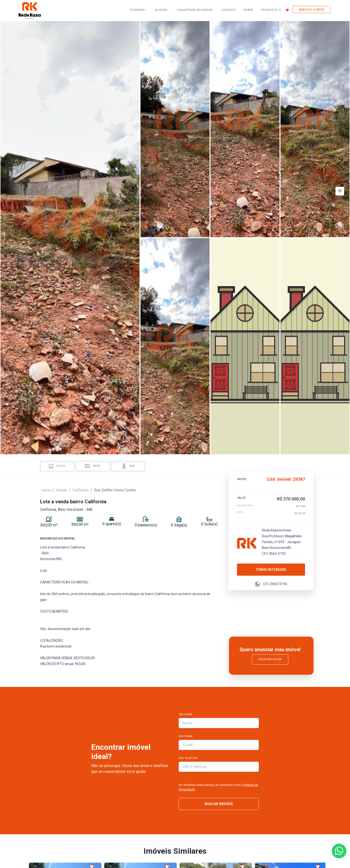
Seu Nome (185, 714)
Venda (61, 490)
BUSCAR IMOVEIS (219, 804)
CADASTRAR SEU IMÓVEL (195, 10)
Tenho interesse (271, 567)
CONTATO (228, 10)
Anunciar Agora (270, 659)
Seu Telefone (188, 758)
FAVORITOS (275, 10)
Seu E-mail (186, 736)
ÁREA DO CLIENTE (312, 10)
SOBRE (248, 10)
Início (46, 490)
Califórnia (80, 490)
